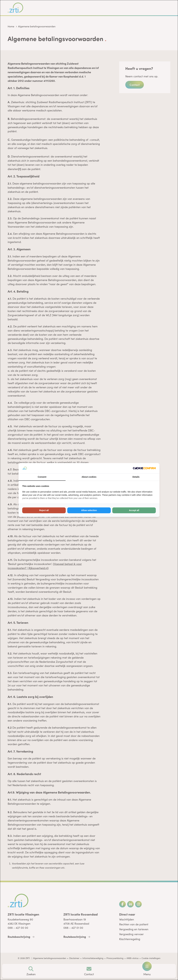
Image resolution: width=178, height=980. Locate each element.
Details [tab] (136, 477)
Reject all (44, 510)
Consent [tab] (42, 477)
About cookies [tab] (89, 477)
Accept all (134, 510)
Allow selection (89, 510)
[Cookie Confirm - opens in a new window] (144, 468)
